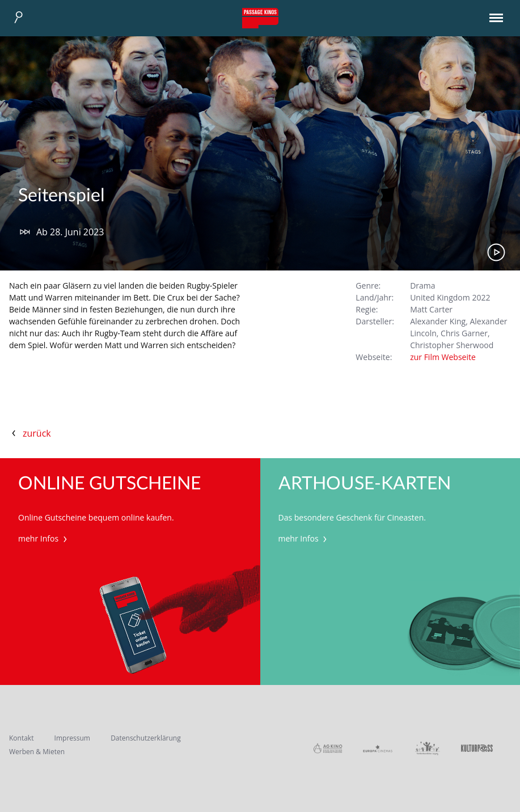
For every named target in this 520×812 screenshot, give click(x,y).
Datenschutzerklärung (146, 738)
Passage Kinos (260, 18)
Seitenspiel (62, 196)
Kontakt (21, 738)
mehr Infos (44, 538)
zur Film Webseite (443, 357)
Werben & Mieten (37, 752)
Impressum (72, 738)
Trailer (496, 252)
